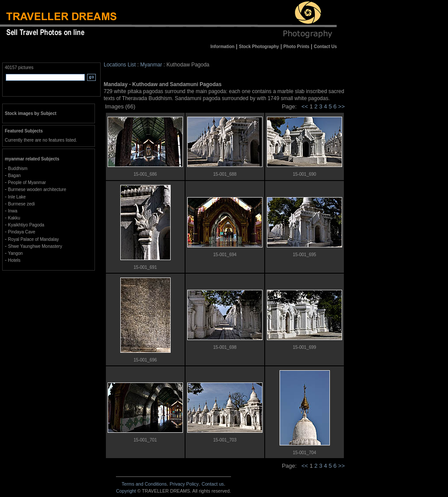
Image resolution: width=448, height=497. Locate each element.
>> (341, 106)
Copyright (126, 491)
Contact (213, 484)
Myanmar (151, 65)
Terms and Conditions (144, 484)
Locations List (120, 65)
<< (305, 106)
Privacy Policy (184, 484)
